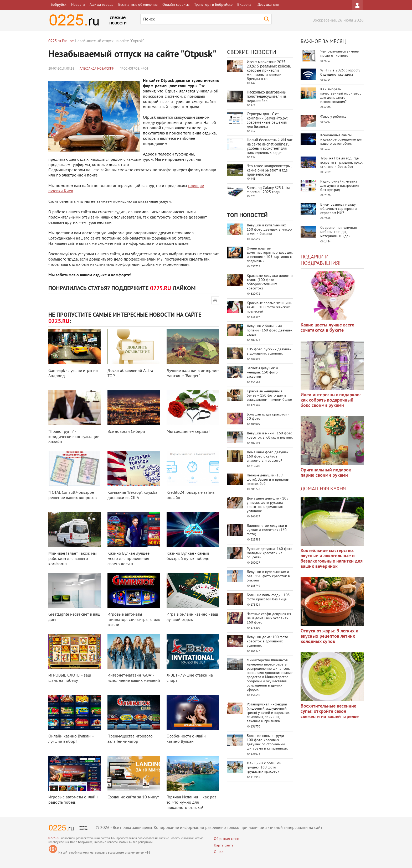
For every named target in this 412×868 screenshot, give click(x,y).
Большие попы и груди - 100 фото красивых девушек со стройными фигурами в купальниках (267, 742)
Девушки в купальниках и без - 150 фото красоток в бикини (268, 576)
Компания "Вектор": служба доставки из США (132, 495)
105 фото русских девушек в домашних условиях (269, 352)
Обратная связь (227, 839)
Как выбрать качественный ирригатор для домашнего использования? (341, 96)
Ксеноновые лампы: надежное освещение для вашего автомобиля (341, 140)
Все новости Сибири (126, 432)
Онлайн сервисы (176, 5)
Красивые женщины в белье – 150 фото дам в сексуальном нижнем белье (269, 396)
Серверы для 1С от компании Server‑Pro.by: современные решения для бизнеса (267, 121)
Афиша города (102, 5)
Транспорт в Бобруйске (213, 5)
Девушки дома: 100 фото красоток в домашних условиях (267, 641)
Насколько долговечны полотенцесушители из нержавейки (267, 97)
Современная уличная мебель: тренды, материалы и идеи (339, 232)
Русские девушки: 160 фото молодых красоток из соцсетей (270, 553)
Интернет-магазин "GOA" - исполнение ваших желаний (134, 678)
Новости (78, 5)
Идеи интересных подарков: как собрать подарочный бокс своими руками (331, 400)
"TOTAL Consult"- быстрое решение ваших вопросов (73, 495)
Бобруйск (59, 5)
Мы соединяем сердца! (188, 432)
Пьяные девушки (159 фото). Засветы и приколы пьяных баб (268, 480)
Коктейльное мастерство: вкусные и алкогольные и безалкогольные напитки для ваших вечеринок (332, 559)
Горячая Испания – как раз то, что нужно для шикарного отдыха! (191, 803)
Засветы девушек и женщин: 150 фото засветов (262, 373)
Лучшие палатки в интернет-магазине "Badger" (193, 373)
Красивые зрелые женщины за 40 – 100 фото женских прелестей (269, 307)
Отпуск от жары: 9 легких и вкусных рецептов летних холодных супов (329, 636)
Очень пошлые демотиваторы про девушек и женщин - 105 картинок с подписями (270, 255)
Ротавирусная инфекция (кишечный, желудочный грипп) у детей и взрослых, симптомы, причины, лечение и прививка (268, 713)
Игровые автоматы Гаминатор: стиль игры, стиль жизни (134, 620)
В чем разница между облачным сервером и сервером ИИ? (339, 209)
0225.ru (54, 838)
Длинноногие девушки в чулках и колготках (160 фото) (267, 530)
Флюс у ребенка (333, 117)
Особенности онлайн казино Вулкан (186, 739)
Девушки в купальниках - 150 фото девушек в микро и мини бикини (269, 230)
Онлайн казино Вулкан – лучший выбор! (71, 739)
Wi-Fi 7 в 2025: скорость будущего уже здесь (340, 73)
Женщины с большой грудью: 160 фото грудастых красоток (264, 768)
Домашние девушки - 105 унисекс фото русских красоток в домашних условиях (268, 505)
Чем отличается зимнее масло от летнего (339, 54)
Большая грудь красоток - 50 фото (268, 417)
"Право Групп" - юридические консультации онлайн (74, 437)
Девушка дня (268, 5)
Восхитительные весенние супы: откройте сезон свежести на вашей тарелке (330, 712)
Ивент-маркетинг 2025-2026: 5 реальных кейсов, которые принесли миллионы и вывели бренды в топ (269, 71)
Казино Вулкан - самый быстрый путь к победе (188, 556)
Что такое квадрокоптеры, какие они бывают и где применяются (269, 171)
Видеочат (245, 5)
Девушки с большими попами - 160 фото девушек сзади (270, 331)
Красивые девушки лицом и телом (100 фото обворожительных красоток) (270, 282)
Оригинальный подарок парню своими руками (326, 473)
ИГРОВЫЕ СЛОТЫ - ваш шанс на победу (70, 678)
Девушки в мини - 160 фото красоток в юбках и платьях (270, 436)
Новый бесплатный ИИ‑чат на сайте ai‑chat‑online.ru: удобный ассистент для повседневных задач (270, 147)
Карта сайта (224, 846)
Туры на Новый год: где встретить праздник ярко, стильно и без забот (341, 163)
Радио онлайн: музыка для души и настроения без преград (340, 186)
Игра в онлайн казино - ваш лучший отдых (192, 617)
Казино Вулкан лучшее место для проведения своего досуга (128, 559)
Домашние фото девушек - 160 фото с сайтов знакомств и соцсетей (269, 457)
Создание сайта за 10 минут (133, 797)
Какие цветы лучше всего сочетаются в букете (328, 328)
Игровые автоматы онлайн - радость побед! (74, 800)
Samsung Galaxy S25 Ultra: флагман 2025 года (269, 190)
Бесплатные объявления (138, 5)
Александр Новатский (97, 69)
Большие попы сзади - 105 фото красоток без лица (268, 597)
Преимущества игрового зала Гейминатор (130, 739)
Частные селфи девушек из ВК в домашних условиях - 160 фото (269, 618)
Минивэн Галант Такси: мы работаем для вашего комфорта (73, 559)
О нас (218, 852)
